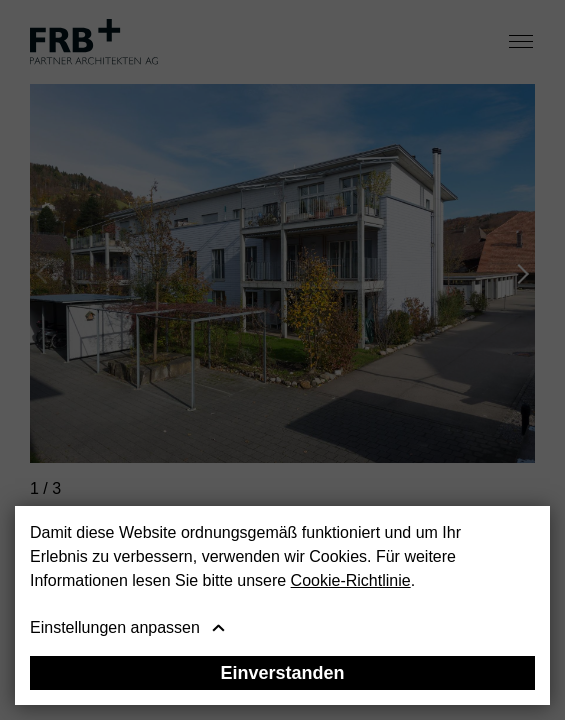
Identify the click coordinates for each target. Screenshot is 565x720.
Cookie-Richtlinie (351, 580)
